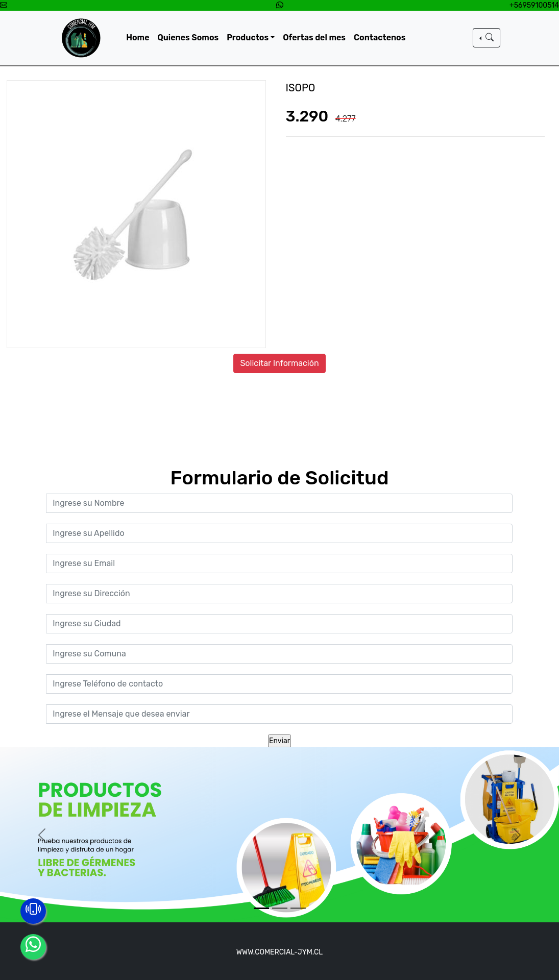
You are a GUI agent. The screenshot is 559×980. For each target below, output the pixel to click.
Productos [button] (248, 38)
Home (138, 38)
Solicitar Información (279, 363)
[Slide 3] (298, 908)
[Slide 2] (280, 908)
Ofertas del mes (314, 38)
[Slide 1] (261, 908)
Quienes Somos (188, 38)
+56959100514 (534, 5)
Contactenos (380, 38)
